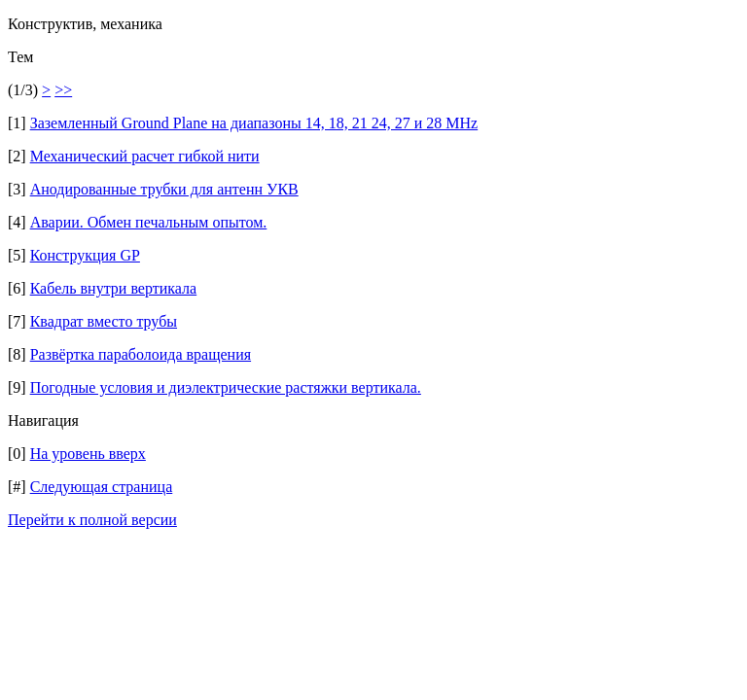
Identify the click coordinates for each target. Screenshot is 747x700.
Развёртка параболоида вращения (141, 354)
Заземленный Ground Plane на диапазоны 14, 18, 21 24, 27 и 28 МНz (254, 123)
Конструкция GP (85, 255)
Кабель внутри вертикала (114, 288)
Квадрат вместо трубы (104, 321)
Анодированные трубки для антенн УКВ (164, 189)
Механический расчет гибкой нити (145, 156)
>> (63, 90)
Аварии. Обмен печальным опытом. (149, 222)
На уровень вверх (88, 454)
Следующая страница (102, 487)
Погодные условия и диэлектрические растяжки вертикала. (226, 387)
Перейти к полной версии (92, 520)
